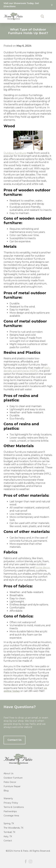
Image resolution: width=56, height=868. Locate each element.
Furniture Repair (12, 786)
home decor (43, 567)
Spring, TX (9, 823)
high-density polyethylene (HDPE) (27, 369)
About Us (8, 773)
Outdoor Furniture (13, 778)
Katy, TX (8, 836)
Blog (6, 791)
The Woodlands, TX (13, 828)
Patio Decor (10, 782)
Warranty (8, 798)
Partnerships (10, 811)
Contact (8, 841)
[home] (13, 16)
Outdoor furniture (15, 153)
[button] (48, 16)
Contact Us (14, 740)
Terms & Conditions (14, 807)
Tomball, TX (9, 832)
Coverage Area (11, 816)
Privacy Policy (11, 803)
